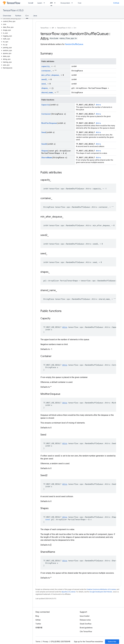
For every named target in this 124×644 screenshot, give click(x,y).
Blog (37, 616)
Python (18, 16)
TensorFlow (45, 28)
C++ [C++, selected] (27, 16)
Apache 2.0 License (68, 592)
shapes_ (45, 88)
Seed (44, 132)
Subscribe (112, 642)
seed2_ (45, 79)
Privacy (46, 642)
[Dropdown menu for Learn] (45, 3)
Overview (7, 16)
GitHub (116, 3)
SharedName (47, 157)
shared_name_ (48, 92)
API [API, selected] (51, 3)
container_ (47, 71)
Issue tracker (85, 616)
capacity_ (46, 66)
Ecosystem (65, 3)
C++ (75, 28)
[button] (16, 19)
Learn (40, 3)
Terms (38, 642)
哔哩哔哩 (39, 628)
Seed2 (44, 144)
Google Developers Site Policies (101, 592)
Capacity (45, 105)
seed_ (44, 84)
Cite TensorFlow (86, 632)
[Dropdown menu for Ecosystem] (73, 3)
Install (31, 3)
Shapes (45, 151)
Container (46, 114)
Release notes (85, 620)
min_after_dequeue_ (51, 75)
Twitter (38, 624)
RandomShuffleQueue (74, 44)
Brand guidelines (86, 628)
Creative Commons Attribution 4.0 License (101, 589)
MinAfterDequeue (49, 123)
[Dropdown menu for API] (56, 3)
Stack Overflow (86, 624)
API (53, 28)
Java (35, 16)
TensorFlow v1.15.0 (13, 10)
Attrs (98, 105)
